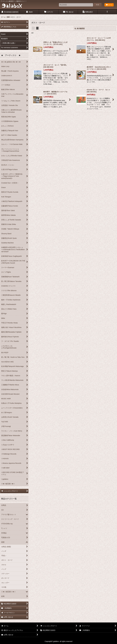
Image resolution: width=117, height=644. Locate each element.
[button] (107, 12)
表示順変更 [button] (80, 29)
